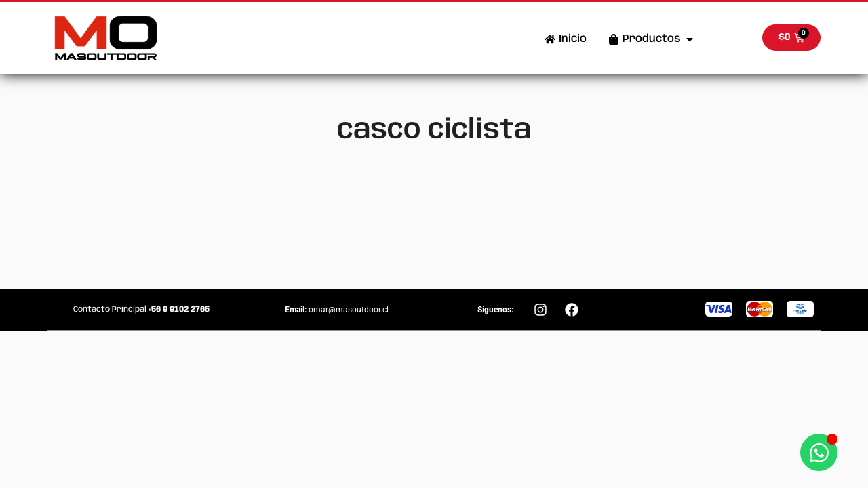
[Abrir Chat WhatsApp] (819, 452)
